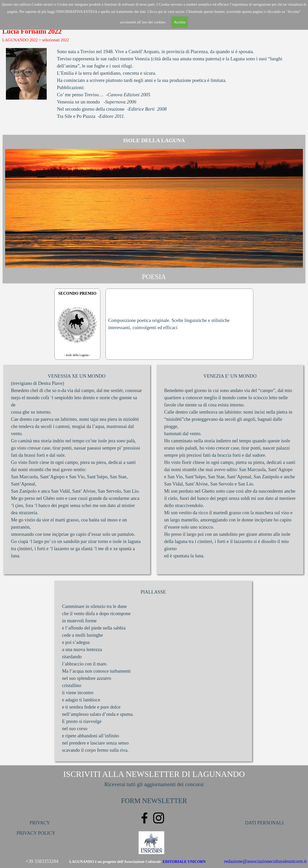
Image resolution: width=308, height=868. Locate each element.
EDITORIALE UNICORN (184, 862)
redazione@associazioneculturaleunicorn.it (265, 861)
